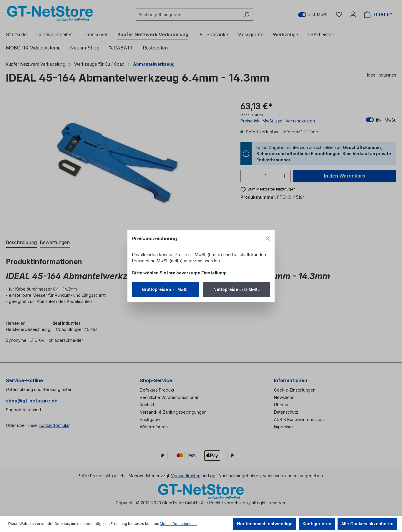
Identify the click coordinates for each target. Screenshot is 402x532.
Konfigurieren (317, 524)
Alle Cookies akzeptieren (367, 524)
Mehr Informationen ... (178, 524)
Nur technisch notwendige (265, 524)
